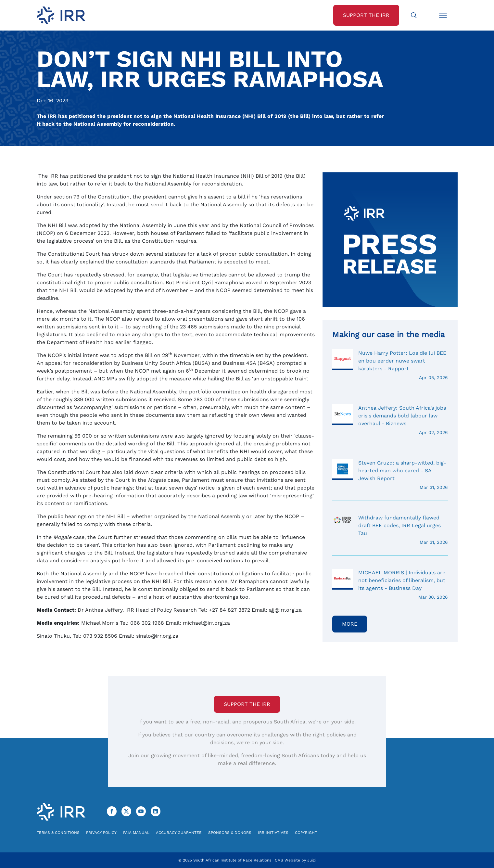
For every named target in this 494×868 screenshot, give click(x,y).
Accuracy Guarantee (179, 833)
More (350, 624)
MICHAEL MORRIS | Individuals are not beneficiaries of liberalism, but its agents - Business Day (390, 585)
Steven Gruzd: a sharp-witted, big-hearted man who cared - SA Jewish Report (390, 475)
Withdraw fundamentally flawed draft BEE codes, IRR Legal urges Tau (390, 530)
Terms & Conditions (58, 833)
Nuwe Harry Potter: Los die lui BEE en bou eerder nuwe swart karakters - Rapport (390, 365)
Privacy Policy (101, 833)
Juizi (311, 860)
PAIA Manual (136, 833)
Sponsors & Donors (230, 833)
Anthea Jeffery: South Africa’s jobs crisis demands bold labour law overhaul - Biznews (390, 420)
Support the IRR (247, 704)
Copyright (306, 833)
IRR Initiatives (273, 833)
